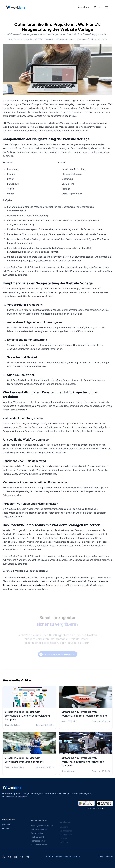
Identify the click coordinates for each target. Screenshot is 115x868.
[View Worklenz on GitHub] (22, 857)
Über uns (6, 827)
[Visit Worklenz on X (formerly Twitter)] (4, 857)
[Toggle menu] (107, 7)
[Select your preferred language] (97, 7)
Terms (100, 857)
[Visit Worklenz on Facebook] (10, 857)
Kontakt (6, 831)
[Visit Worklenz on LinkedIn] (16, 857)
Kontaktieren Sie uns (43, 585)
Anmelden (83, 7)
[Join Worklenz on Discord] (28, 857)
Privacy (109, 857)
